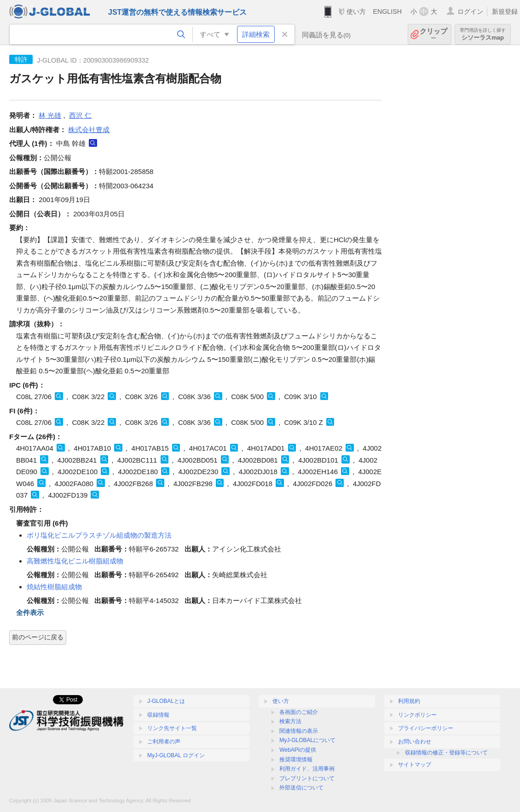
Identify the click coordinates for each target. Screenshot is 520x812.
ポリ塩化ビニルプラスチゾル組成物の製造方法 (99, 535)
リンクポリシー (417, 715)
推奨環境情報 (296, 760)
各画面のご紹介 (299, 712)
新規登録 (505, 12)
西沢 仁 (80, 115)
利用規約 (409, 701)
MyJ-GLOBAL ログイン (176, 755)
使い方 (356, 12)
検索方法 (290, 721)
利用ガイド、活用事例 (307, 769)
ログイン (470, 12)
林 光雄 (50, 115)
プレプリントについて (307, 778)
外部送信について (301, 788)
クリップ (433, 34)
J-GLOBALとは (166, 701)
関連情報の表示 (299, 731)
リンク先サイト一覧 (172, 728)
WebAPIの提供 (298, 750)
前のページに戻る (38, 637)
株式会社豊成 (89, 130)
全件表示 (30, 612)
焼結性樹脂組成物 (54, 587)
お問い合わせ (415, 742)
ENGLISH (387, 12)
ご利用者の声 (164, 742)
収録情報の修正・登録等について (446, 753)
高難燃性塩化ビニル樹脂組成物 (75, 561)
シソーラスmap (483, 34)
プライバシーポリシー (426, 728)
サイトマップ (415, 765)
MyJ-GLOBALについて (307, 740)
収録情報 (158, 715)
